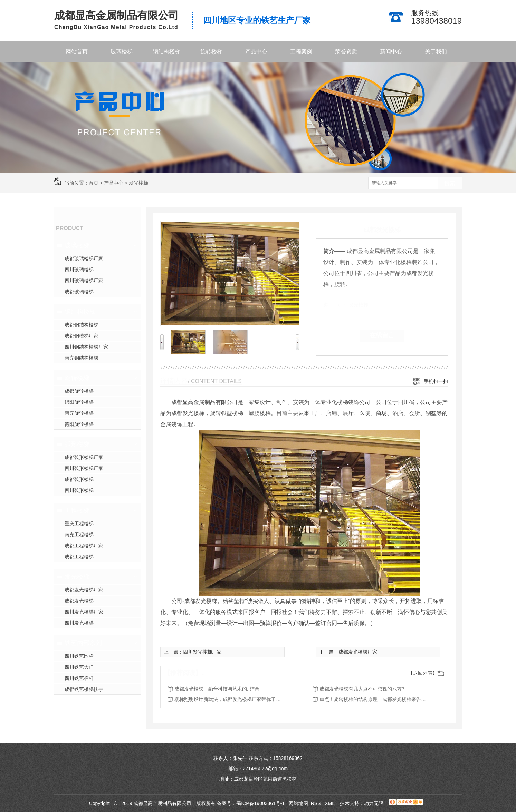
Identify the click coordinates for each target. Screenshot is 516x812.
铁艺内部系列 (83, 643)
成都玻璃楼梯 (79, 292)
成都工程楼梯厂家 (84, 546)
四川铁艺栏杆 (79, 678)
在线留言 (382, 335)
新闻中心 (391, 52)
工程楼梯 (77, 510)
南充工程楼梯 (79, 535)
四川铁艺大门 (79, 667)
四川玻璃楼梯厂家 (84, 281)
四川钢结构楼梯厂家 (86, 347)
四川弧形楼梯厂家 (84, 468)
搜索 (450, 183)
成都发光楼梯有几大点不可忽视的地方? (362, 689)
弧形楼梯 (77, 444)
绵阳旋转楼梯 (79, 402)
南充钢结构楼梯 (82, 358)
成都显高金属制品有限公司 (116, 15)
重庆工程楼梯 (79, 524)
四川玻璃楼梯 (79, 270)
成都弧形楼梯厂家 (84, 457)
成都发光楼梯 (79, 601)
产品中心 (256, 52)
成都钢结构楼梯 (82, 325)
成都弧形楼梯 (79, 479)
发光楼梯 (138, 183)
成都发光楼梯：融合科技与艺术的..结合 (217, 689)
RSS (317, 803)
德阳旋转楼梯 (79, 424)
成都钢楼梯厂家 (82, 336)
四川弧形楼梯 (79, 490)
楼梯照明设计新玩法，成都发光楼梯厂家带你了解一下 (230, 699)
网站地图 (298, 803)
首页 (94, 183)
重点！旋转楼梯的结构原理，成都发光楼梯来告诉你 (375, 699)
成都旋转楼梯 (79, 391)
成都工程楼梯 (79, 557)
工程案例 (301, 52)
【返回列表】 (423, 673)
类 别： (335, 305)
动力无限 (374, 803)
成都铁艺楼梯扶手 (84, 689)
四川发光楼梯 (79, 623)
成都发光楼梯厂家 (84, 590)
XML (330, 803)
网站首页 (77, 52)
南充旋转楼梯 (79, 413)
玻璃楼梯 (122, 52)
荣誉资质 (346, 52)
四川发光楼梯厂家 (84, 612)
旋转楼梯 (211, 52)
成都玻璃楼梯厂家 (84, 258)
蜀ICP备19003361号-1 (260, 803)
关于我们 (436, 52)
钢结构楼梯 (166, 52)
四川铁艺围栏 (79, 656)
